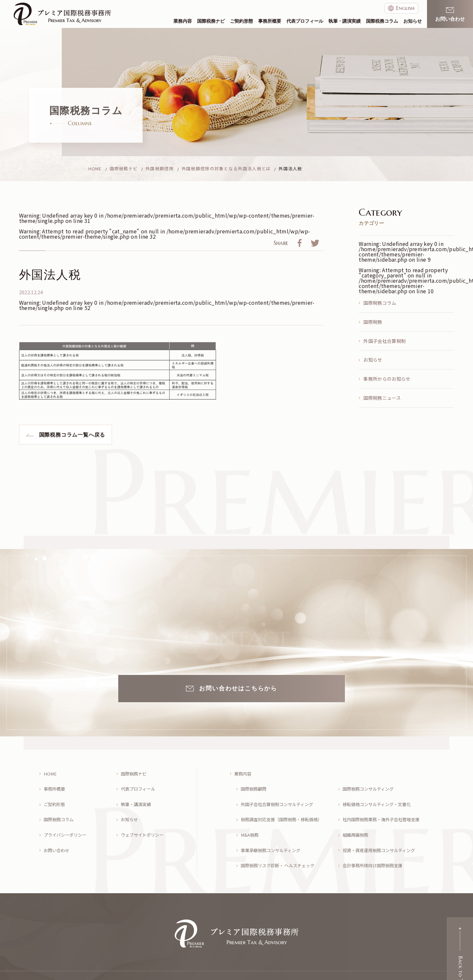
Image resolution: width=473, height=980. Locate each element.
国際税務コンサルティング (370, 786)
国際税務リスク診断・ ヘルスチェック (281, 851)
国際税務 (373, 322)
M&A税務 (251, 825)
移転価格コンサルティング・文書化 (380, 799)
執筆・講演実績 (345, 21)
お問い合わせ (58, 837)
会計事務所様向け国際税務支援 (375, 851)
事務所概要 (270, 21)
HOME (51, 772)
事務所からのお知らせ (387, 379)
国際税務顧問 (255, 786)
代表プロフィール (305, 21)
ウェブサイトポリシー (144, 825)
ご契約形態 (241, 21)
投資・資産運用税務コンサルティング (382, 837)
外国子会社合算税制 (384, 341)
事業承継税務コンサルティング (273, 837)
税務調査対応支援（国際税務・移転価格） (285, 812)
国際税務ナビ (211, 21)
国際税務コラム (382, 21)
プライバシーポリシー (67, 825)
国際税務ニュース (382, 398)
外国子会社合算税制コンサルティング (280, 799)
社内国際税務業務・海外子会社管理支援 (384, 812)
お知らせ (413, 21)
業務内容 (183, 21)
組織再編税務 (357, 825)
